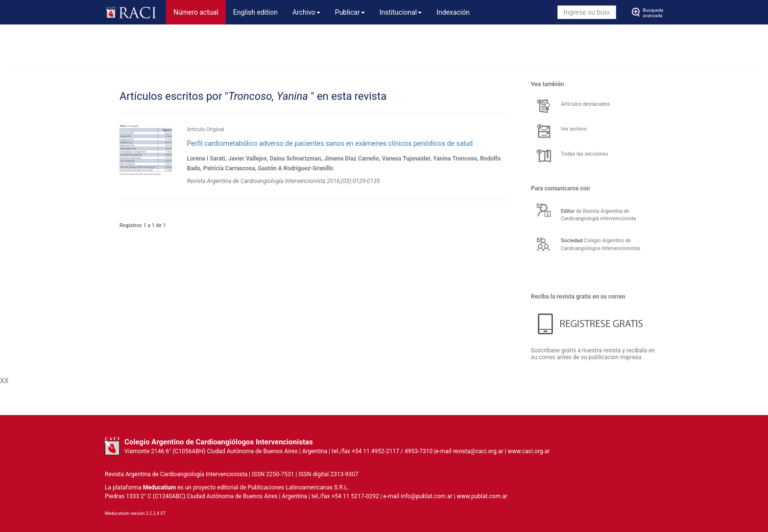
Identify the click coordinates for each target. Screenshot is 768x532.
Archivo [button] (306, 12)
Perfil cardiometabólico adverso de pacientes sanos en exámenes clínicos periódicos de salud (330, 143)
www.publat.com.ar (481, 496)
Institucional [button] (401, 12)
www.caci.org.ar (528, 451)
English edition (255, 12)
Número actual (200, 12)
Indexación (453, 12)
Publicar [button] (350, 12)
